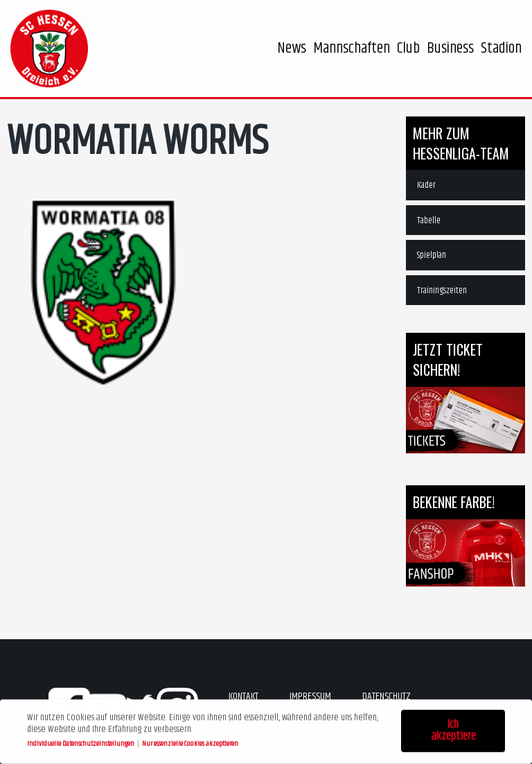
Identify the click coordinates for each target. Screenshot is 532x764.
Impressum (310, 696)
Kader (426, 185)
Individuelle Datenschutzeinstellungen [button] (81, 741)
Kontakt (243, 696)
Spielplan (432, 255)
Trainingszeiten (442, 290)
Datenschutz (387, 696)
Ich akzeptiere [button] (453, 729)
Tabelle (429, 220)
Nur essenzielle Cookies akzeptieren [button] (190, 741)
